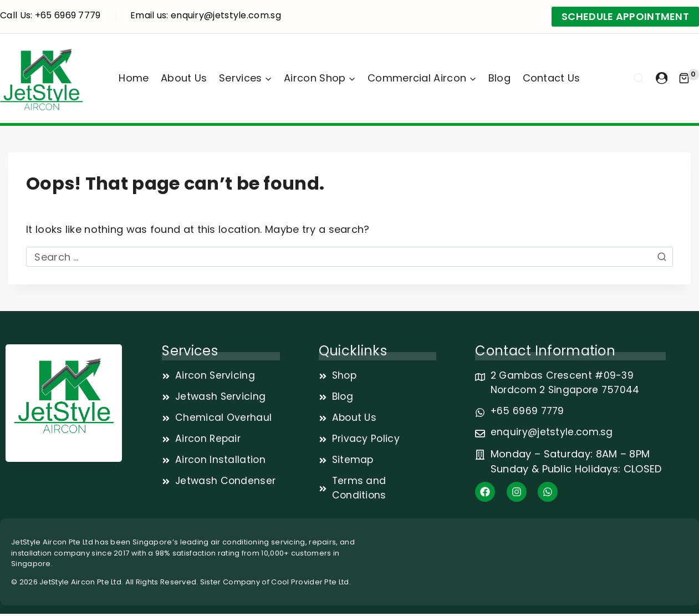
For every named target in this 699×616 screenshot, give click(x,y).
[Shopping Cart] (689, 78)
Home (134, 78)
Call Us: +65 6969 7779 (50, 15)
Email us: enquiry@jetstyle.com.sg (206, 15)
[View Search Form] (639, 78)
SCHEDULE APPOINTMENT (625, 16)
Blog (499, 78)
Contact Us (552, 78)
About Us (184, 78)
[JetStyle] (42, 78)
